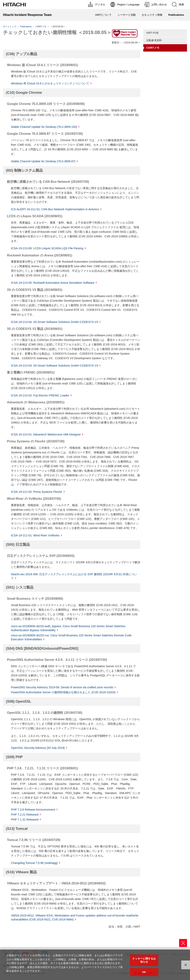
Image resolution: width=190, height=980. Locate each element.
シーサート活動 (127, 15)
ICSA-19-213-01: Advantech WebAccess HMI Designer (46, 434)
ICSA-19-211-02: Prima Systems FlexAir (37, 492)
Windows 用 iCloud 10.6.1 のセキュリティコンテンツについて (50, 83)
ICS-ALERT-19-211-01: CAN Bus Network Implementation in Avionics (55, 209)
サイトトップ (10, 26)
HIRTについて (103, 15)
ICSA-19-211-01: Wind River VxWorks (35, 535)
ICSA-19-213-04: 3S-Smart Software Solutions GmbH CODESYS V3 (55, 322)
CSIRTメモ (41, 26)
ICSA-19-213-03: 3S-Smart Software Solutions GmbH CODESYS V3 (55, 366)
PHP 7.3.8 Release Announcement (33, 810)
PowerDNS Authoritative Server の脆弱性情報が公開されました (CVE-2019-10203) (63, 692)
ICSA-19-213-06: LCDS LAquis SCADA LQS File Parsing (47, 248)
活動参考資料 (154, 40)
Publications (26, 26)
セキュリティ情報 (152, 15)
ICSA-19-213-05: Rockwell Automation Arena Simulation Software (53, 283)
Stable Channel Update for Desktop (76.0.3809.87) (43, 161)
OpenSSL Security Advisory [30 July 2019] (38, 748)
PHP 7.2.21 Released (25, 815)
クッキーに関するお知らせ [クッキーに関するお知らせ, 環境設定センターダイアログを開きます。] (144, 962)
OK (144, 974)
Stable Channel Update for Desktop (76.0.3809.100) (44, 127)
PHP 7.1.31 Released (25, 820)
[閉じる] (186, 967)
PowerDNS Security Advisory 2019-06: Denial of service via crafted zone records (62, 687)
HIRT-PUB (152, 33)
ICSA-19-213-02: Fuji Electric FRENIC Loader (40, 395)
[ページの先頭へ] (183, 943)
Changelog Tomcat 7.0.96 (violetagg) (34, 863)
